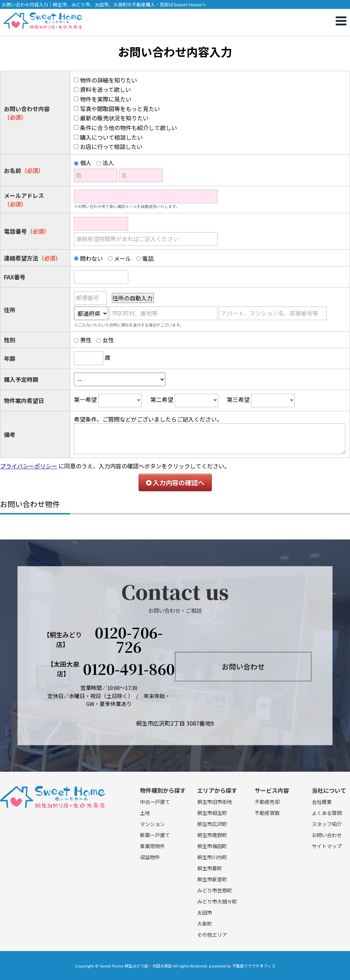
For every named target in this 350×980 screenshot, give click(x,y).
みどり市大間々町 (217, 901)
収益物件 (150, 857)
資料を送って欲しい (106, 89)
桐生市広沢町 (212, 824)
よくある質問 (327, 813)
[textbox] (122, 401)
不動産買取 (267, 813)
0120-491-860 (129, 669)
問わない (91, 258)
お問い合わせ (243, 666)
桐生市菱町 (210, 868)
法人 (108, 163)
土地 (145, 813)
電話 (148, 258)
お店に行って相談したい (111, 146)
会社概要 (322, 802)
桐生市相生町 (212, 813)
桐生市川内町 (212, 857)
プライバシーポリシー (29, 466)
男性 (86, 340)
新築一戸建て (155, 835)
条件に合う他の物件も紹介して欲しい (129, 128)
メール (122, 258)
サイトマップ (327, 846)
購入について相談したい (111, 137)
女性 (108, 340)
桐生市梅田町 (212, 846)
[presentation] (139, 400)
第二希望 (162, 399)
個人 (86, 163)
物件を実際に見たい (106, 99)
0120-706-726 (129, 640)
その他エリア (212, 935)
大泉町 (205, 924)
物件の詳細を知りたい (109, 80)
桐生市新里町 (212, 879)
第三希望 (238, 399)
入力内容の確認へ (175, 482)
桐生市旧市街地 (215, 802)
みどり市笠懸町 (215, 890)
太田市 (205, 912)
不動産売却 (267, 802)
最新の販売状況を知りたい (114, 118)
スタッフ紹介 (327, 824)
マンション (152, 824)
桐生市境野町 (212, 835)
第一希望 (85, 399)
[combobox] (120, 401)
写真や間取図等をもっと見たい (120, 109)
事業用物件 (152, 846)
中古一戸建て (155, 802)
